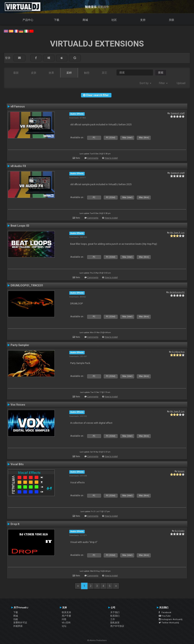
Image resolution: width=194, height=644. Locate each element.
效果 (51, 73)
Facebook (165, 612)
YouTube (165, 616)
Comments (93, 158)
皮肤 (34, 73)
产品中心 (28, 20)
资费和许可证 (20, 623)
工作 (113, 619)
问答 (64, 619)
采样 (69, 73)
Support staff (178, 113)
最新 (16, 73)
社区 (114, 20)
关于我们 (115, 612)
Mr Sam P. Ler (177, 233)
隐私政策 (115, 623)
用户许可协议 (117, 626)
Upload (181, 83)
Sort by (145, 83)
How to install (111, 158)
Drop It (15, 524)
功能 (16, 619)
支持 (143, 20)
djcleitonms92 (177, 292)
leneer (181, 471)
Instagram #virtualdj (171, 619)
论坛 (64, 626)
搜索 (161, 73)
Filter (163, 83)
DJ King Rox (178, 352)
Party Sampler (20, 345)
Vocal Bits (17, 464)
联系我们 (115, 616)
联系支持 (66, 612)
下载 (57, 20)
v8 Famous (18, 106)
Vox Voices (18, 405)
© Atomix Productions (97, 640)
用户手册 (66, 616)
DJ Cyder (180, 531)
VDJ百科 (66, 623)
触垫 (87, 73)
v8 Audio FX (18, 166)
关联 (171, 20)
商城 (85, 20)
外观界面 (18, 626)
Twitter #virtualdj (169, 623)
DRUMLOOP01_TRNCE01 (27, 285)
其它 (105, 73)
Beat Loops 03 (20, 226)
